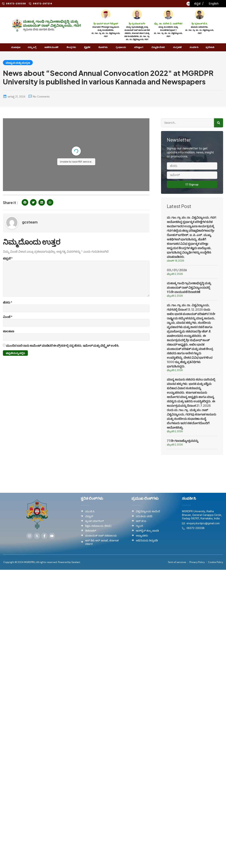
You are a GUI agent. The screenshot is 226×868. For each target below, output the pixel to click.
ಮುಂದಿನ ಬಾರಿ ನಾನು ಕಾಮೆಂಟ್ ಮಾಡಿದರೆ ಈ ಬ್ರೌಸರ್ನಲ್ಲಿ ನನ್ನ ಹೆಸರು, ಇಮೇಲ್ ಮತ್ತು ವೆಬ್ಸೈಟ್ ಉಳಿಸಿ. (63, 345)
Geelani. (76, 562)
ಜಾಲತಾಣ (9, 331)
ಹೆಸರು (8, 302)
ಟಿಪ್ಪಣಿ (8, 258)
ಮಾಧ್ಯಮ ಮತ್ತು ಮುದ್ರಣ (18, 63)
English (214, 4)
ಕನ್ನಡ (197, 4)
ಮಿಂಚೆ (8, 317)
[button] (25, 202)
